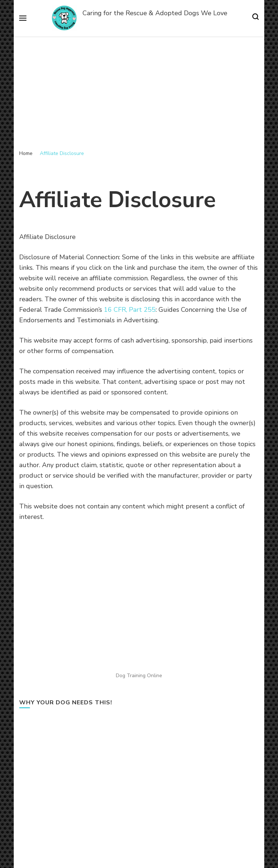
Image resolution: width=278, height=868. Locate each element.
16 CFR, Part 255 (130, 310)
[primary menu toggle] (23, 18)
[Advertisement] (139, 91)
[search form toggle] (256, 18)
